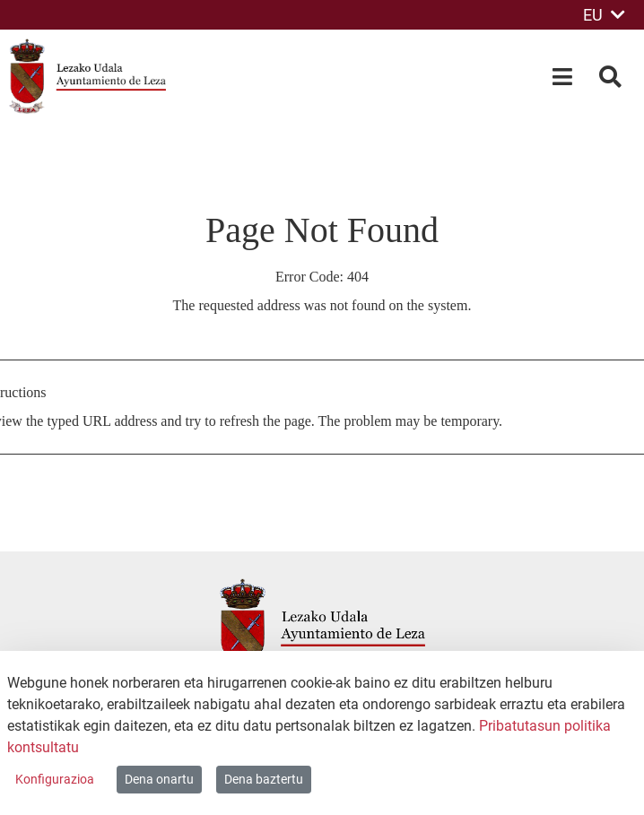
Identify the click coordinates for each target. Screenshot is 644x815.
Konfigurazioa (55, 779)
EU (604, 15)
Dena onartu (159, 779)
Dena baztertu (264, 779)
